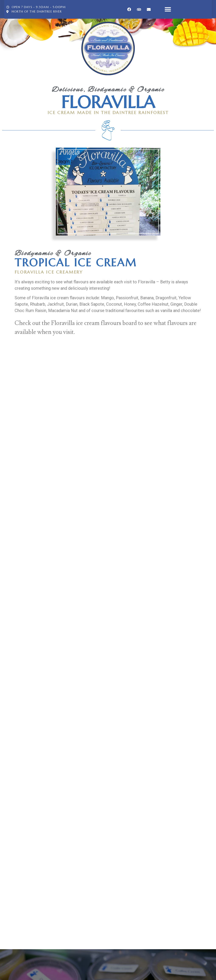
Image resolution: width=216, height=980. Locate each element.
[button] (168, 9)
